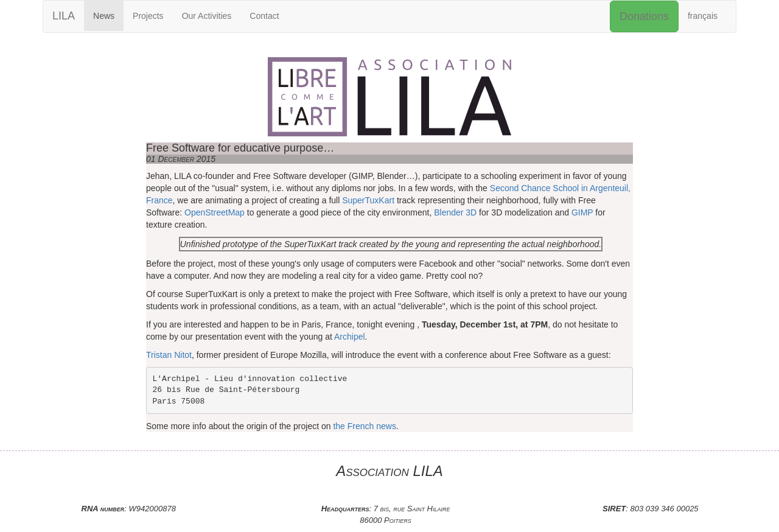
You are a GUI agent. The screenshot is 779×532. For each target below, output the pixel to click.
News (104, 16)
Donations (644, 16)
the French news (365, 426)
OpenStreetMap (215, 212)
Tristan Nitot (169, 355)
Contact (264, 16)
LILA (64, 16)
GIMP (582, 212)
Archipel (350, 337)
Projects (148, 16)
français (703, 16)
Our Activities (207, 16)
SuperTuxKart (368, 200)
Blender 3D (455, 212)
